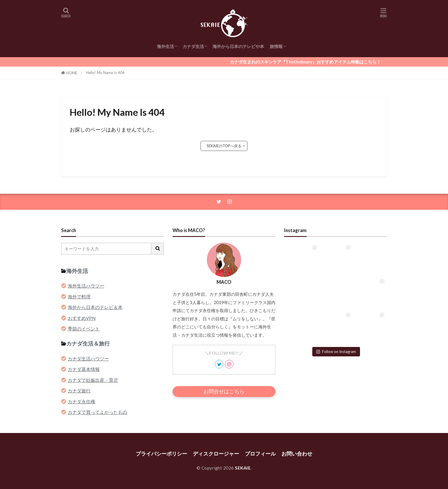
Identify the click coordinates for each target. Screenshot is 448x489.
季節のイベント (84, 329)
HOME (72, 73)
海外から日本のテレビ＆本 (95, 307)
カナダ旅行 (79, 391)
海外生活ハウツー (86, 286)
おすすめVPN (82, 318)
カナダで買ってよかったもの (97, 412)
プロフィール (260, 454)
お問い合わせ (297, 454)
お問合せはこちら (224, 391)
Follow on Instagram (336, 352)
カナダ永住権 (81, 401)
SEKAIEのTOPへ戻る (224, 146)
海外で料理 (79, 297)
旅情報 (276, 46)
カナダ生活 (193, 46)
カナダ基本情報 (84, 369)
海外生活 (165, 46)
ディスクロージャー (216, 454)
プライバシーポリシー (161, 454)
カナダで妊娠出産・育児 (93, 380)
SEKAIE (243, 468)
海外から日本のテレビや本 (238, 46)
